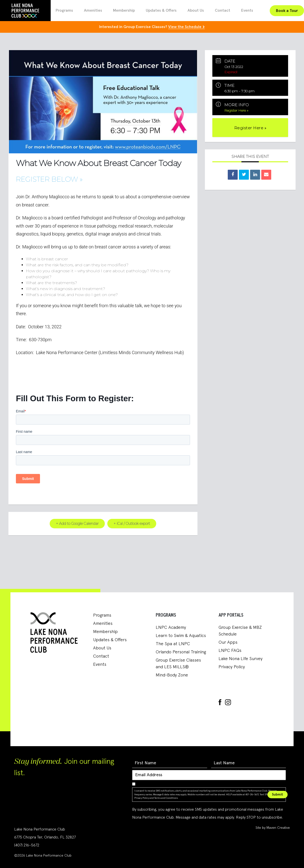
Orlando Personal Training (181, 652)
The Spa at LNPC (173, 644)
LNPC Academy (171, 628)
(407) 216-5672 (27, 845)
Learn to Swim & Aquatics (181, 636)
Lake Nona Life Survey (241, 659)
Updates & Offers (161, 10)
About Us (196, 10)
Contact (223, 10)
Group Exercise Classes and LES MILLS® (178, 664)
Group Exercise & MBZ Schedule (240, 631)
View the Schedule (185, 27)
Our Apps (228, 642)
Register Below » (49, 179)
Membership (124, 10)
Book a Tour (287, 11)
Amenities (93, 10)
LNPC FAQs (230, 651)
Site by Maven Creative (273, 828)
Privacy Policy (232, 667)
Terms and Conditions (166, 798)
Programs (64, 10)
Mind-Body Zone (172, 675)
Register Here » (236, 110)
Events (247, 10)
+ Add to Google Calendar (77, 523)
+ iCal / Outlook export (132, 523)
